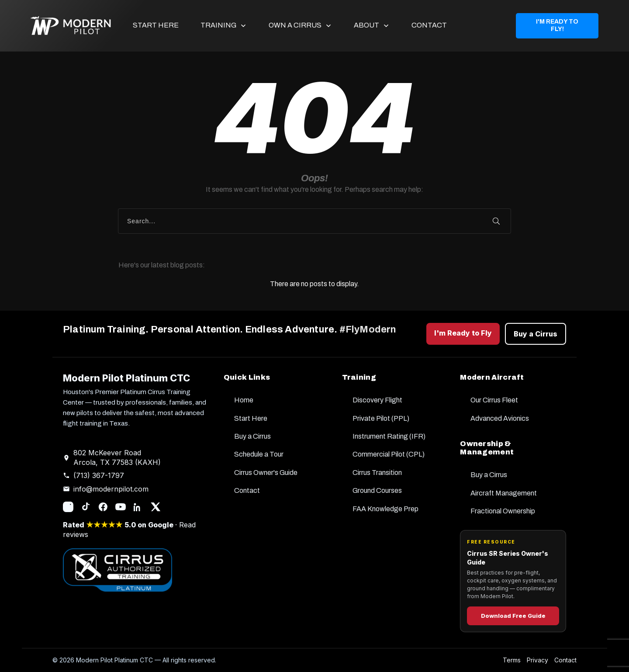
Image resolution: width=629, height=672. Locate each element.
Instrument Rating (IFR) (389, 436)
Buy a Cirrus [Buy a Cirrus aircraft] (536, 334)
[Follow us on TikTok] (86, 507)
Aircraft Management (504, 493)
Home (244, 400)
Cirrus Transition (377, 473)
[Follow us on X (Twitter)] (156, 507)
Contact (247, 490)
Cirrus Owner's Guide (266, 473)
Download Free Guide (513, 616)
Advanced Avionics (500, 418)
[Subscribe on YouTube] (121, 507)
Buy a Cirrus (252, 436)
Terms (512, 660)
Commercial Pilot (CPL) (389, 454)
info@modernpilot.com (111, 489)
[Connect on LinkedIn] (138, 507)
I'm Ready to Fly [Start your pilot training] (463, 333)
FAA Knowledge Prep (385, 509)
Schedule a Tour (259, 454)
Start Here (251, 418)
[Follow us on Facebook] (103, 507)
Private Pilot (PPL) (381, 418)
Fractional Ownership (503, 511)
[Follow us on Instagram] (68, 507)
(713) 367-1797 (99, 475)
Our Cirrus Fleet (494, 400)
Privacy (537, 660)
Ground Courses (377, 490)
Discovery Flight (377, 400)
